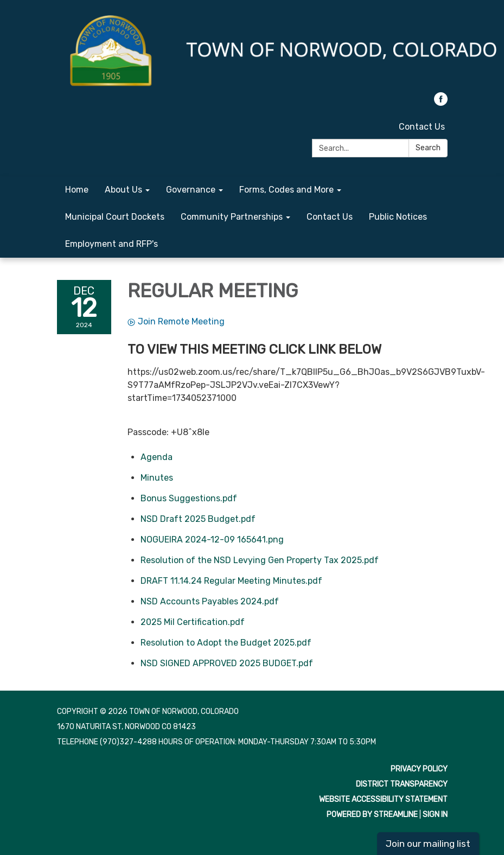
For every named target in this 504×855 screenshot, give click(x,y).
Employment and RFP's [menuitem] (111, 244)
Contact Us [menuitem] (330, 217)
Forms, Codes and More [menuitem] (286, 190)
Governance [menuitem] (191, 190)
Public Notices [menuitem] (398, 217)
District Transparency (402, 784)
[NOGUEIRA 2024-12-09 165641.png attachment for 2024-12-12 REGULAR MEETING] (212, 540)
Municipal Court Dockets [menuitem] (115, 217)
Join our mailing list (428, 844)
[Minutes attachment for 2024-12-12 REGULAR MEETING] (157, 478)
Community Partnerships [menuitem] (232, 217)
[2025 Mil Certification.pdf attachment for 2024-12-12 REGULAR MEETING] (193, 622)
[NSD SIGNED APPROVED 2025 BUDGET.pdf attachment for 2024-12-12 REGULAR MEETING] (227, 663)
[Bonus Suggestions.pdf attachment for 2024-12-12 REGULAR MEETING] (189, 498)
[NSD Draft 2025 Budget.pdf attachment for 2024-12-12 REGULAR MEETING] (198, 519)
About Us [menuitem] (123, 190)
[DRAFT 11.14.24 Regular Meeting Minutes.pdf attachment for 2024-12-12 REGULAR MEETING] (231, 581)
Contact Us (422, 127)
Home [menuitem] (77, 190)
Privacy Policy (419, 769)
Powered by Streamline (372, 815)
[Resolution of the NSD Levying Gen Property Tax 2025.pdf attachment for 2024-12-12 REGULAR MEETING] (260, 560)
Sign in (435, 815)
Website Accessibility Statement (383, 799)
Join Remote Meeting (176, 321)
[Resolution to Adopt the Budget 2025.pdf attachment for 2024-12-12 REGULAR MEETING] (226, 643)
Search (428, 148)
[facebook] (441, 103)
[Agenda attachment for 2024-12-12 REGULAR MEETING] (157, 457)
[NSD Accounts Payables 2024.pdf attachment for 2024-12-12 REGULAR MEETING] (210, 601)
